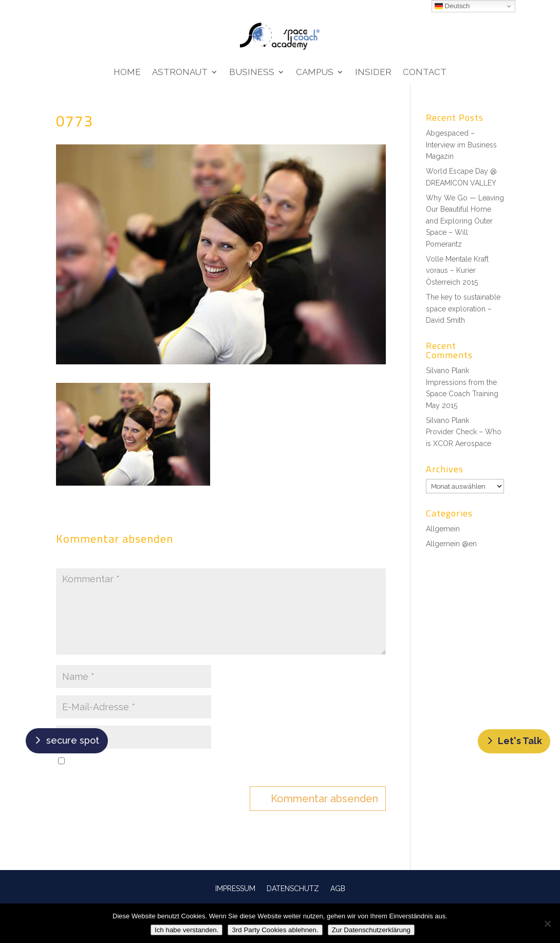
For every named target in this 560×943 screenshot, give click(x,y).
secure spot (73, 740)
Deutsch (452, 6)
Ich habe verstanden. (186, 930)
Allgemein (443, 529)
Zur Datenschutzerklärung (371, 930)
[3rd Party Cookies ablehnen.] (547, 923)
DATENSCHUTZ (293, 888)
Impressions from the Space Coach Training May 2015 (462, 394)
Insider (373, 73)
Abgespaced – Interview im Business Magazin (461, 145)
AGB (338, 888)
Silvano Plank (447, 371)
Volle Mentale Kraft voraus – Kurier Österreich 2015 (457, 271)
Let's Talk (520, 741)
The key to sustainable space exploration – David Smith (463, 309)
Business (252, 73)
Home (127, 73)
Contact (425, 73)
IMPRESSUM (235, 888)
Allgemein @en (451, 544)
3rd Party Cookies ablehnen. (275, 930)
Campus (315, 73)
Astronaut (180, 73)
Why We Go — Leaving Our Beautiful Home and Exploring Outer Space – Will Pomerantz (465, 221)
